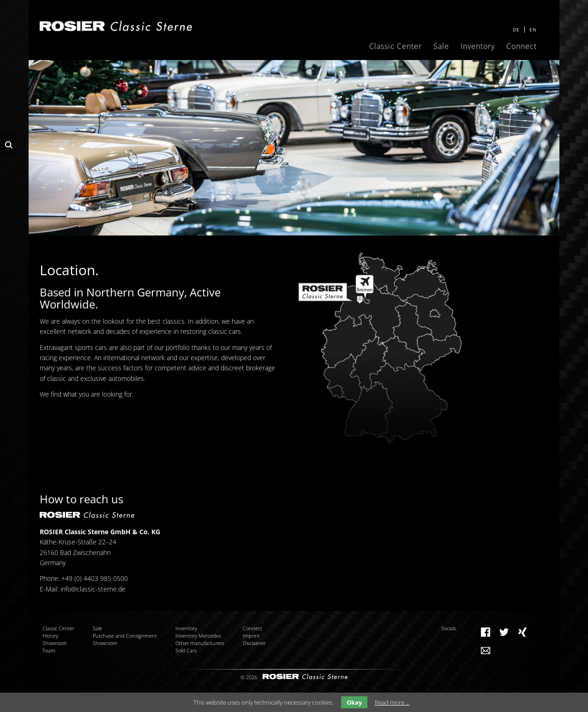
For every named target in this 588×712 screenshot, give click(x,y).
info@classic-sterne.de (93, 589)
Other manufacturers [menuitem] (200, 643)
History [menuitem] (50, 636)
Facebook (486, 632)
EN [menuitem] (533, 30)
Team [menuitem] (49, 650)
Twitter (504, 632)
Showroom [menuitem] (55, 643)
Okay (354, 702)
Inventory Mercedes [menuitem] (198, 636)
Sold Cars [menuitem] (186, 650)
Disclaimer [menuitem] (254, 643)
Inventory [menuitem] (478, 46)
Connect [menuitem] (522, 46)
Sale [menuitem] (441, 46)
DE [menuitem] (516, 30)
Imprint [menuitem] (251, 636)
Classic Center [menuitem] (396, 46)
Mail (486, 651)
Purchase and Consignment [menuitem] (125, 636)
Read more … (392, 702)
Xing (522, 632)
